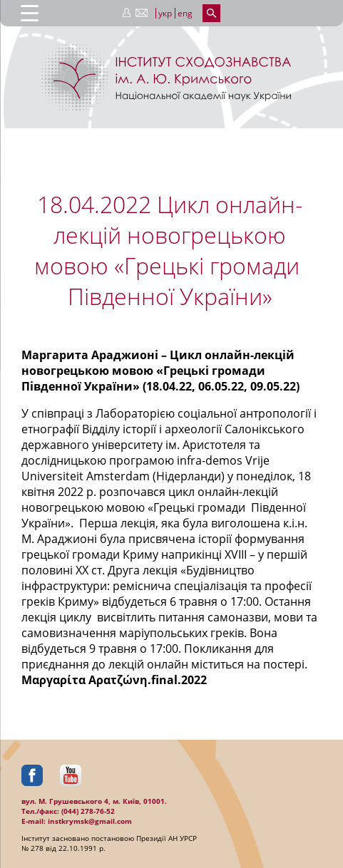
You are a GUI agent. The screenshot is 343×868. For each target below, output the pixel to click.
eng (185, 13)
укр (165, 13)
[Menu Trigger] (30, 12)
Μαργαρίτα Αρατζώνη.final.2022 (114, 680)
